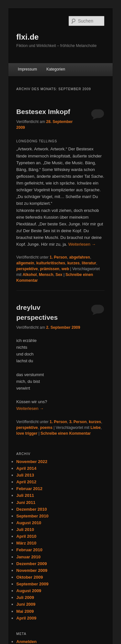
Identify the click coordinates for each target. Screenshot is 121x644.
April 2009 (26, 618)
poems (46, 428)
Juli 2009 (25, 597)
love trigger (27, 433)
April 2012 (26, 482)
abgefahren (80, 257)
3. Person (78, 422)
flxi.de (28, 37)
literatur (89, 263)
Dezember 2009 (32, 564)
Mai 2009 (25, 611)
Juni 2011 (26, 502)
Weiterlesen (82, 244)
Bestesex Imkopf (43, 112)
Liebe (95, 428)
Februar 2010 (30, 550)
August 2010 (29, 523)
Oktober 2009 (30, 577)
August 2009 (29, 591)
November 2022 (32, 462)
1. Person (58, 257)
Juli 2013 (25, 475)
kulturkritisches (51, 263)
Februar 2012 (30, 489)
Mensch (46, 275)
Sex (59, 275)
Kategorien (56, 69)
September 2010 (33, 516)
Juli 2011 (25, 495)
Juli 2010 (25, 530)
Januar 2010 (29, 557)
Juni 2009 (26, 604)
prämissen (50, 269)
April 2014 (26, 468)
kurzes (74, 263)
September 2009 (33, 584)
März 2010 (26, 543)
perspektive (27, 269)
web (65, 269)
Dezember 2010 (32, 509)
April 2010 (26, 536)
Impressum (27, 69)
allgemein (25, 263)
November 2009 (32, 570)
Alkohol (30, 275)
